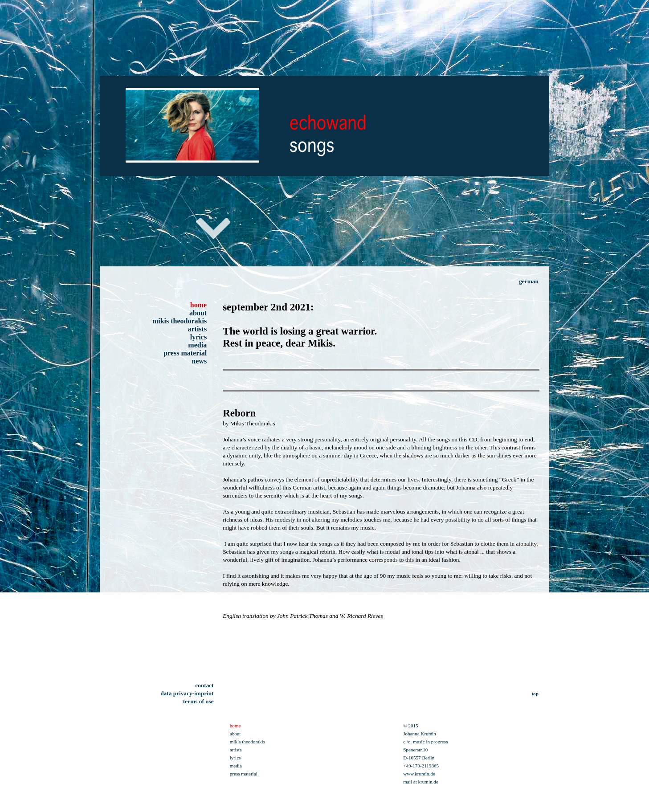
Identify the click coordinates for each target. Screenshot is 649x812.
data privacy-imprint (187, 693)
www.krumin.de (419, 774)
